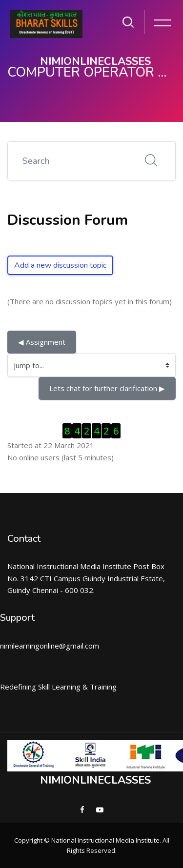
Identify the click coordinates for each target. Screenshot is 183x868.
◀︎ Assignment (42, 342)
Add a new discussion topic (60, 265)
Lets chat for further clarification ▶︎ (107, 388)
